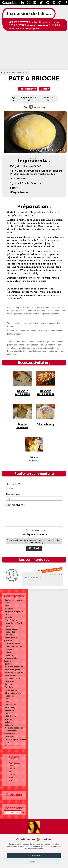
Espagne (9, 609)
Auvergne (10, 684)
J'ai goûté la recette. (34, 534)
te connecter (41, 540)
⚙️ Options (34, 862)
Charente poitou (13, 693)
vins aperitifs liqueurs (10, 660)
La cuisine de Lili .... (29, 14)
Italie (7, 603)
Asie (7, 606)
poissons (9, 725)
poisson (8, 652)
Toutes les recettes (14, 600)
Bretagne (9, 681)
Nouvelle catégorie (14, 623)
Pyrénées (9, 696)
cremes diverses (12, 644)
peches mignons (12, 670)
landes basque (12, 629)
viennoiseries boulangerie (10, 732)
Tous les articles (12, 745)
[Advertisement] (34, 51)
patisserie (9, 737)
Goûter (12, 766)
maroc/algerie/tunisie (15, 739)
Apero (11, 777)
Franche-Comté (12, 678)
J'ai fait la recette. (34, 530)
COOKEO (9, 713)
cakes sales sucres (13, 646)
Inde (7, 702)
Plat (10, 772)
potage (8, 649)
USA (7, 742)
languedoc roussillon (9, 633)
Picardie (9, 617)
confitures (10, 664)
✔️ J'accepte (34, 855)
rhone (8, 626)
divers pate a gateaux (10, 639)
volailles (9, 722)
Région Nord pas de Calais (14, 613)
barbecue (9, 655)
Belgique (9, 687)
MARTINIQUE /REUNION (11, 709)
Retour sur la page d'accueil (17, 72)
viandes (9, 719)
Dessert (12, 775)
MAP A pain (10, 716)
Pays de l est (11, 705)
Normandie (10, 676)
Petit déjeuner (15, 763)
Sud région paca (12, 620)
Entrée (12, 769)
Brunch (12, 780)
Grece (8, 699)
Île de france (11, 690)
